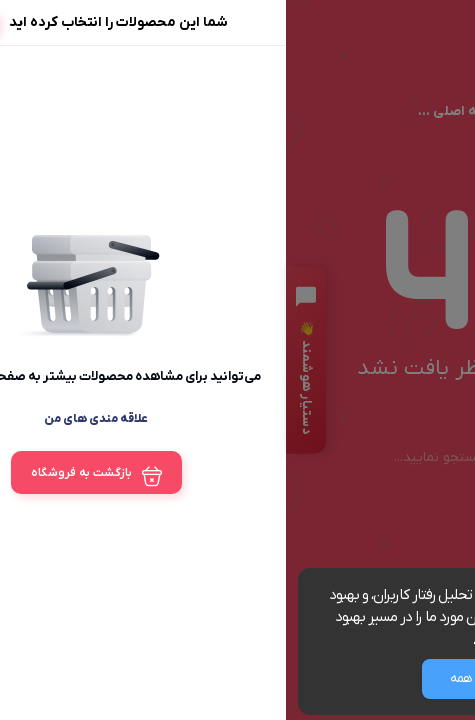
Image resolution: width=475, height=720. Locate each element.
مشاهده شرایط (230, 640)
